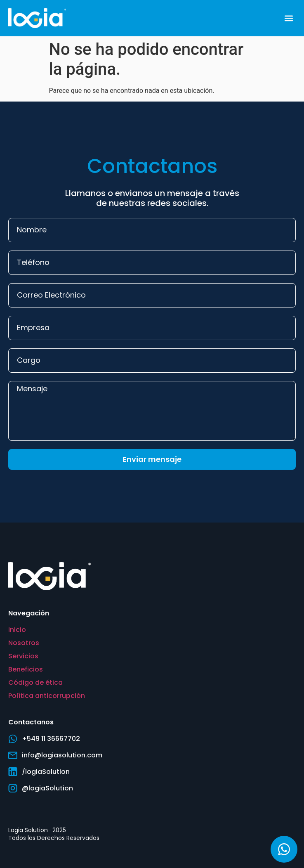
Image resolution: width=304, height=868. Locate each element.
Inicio (17, 630)
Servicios (23, 656)
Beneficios (26, 669)
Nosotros (24, 643)
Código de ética (35, 682)
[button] (289, 18)
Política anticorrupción (47, 696)
